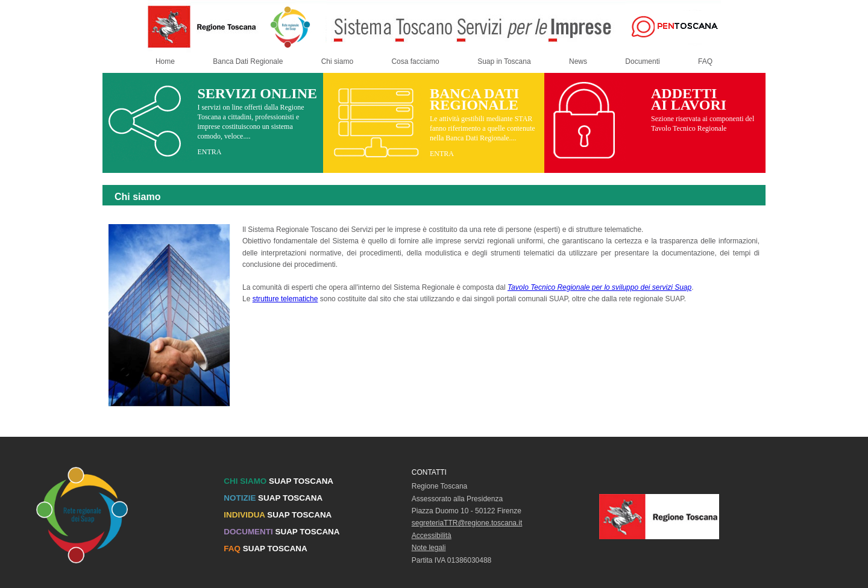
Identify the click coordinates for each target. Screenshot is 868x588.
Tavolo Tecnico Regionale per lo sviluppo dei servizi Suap (599, 287)
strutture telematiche (285, 299)
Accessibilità (432, 536)
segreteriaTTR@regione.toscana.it (467, 523)
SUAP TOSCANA (278, 481)
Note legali (429, 548)
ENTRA (209, 152)
